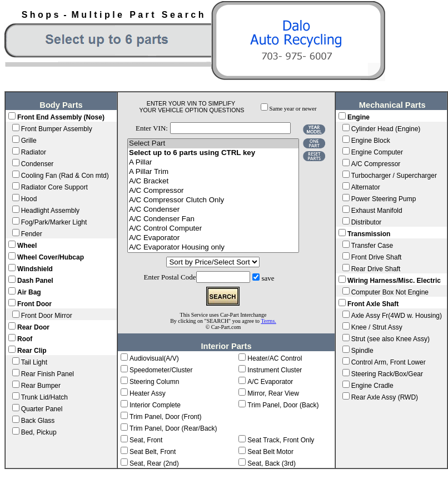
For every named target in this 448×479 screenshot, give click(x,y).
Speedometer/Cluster (161, 370)
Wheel (27, 246)
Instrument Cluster (275, 370)
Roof (25, 339)
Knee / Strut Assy (377, 327)
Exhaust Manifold (377, 211)
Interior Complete (155, 405)
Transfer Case (372, 246)
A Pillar (213, 163)
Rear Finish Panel (48, 374)
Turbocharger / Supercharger (394, 176)
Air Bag (29, 292)
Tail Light (34, 362)
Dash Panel (35, 281)
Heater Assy (148, 393)
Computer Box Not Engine (390, 292)
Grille (29, 141)
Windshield (35, 269)
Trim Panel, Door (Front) (166, 417)
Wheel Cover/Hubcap (51, 257)
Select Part (213, 144)
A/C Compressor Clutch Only (213, 200)
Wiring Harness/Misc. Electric (394, 281)
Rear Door (33, 327)
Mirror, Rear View (273, 393)
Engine (359, 117)
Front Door (34, 304)
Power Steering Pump (384, 199)
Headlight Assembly (50, 211)
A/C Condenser (213, 210)
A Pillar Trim (213, 172)
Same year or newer (293, 109)
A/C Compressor (213, 191)
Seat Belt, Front (153, 452)
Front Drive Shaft (377, 257)
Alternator (366, 187)
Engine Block (371, 141)
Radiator (34, 152)
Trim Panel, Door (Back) (283, 405)
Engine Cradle (372, 386)
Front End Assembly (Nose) (61, 117)
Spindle (362, 351)
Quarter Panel (42, 409)
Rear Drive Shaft (376, 269)
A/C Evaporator (213, 238)
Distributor (367, 222)
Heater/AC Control (275, 358)
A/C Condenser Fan (213, 219)
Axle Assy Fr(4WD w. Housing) (397, 316)
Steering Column (154, 382)
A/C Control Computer (213, 229)
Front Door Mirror (47, 316)
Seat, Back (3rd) (272, 463)
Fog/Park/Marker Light (54, 222)
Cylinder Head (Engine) (386, 129)
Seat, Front (146, 440)
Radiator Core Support (54, 187)
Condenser (38, 164)
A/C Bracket (213, 181)
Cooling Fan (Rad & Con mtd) (65, 176)
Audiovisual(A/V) (154, 358)
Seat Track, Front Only (281, 440)
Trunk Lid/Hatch (44, 397)
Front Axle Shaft (373, 304)
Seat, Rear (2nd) (154, 463)
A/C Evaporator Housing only (213, 248)
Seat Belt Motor (270, 452)
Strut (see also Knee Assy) (390, 339)
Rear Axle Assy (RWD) (385, 397)
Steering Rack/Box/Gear (387, 374)
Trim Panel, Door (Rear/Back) (173, 428)
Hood (29, 199)
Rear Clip (32, 351)
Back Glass (38, 421)
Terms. (268, 321)
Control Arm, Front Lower (389, 362)
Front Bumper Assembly (57, 129)
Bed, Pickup (39, 432)
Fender (32, 234)
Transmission (369, 234)
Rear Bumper (41, 386)
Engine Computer (377, 152)
